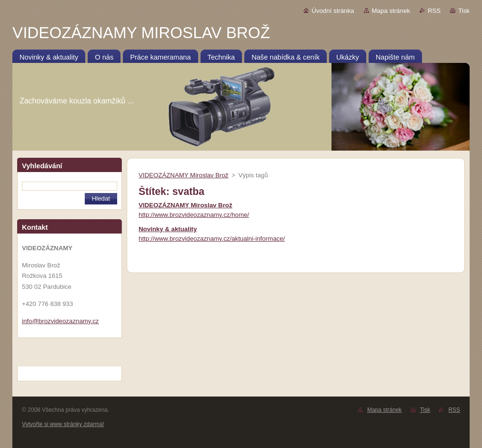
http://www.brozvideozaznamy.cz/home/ (194, 215)
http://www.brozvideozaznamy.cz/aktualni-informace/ (212, 239)
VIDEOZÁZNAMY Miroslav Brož (183, 175)
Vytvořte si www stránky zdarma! (63, 424)
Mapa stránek (391, 11)
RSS (434, 11)
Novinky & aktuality (168, 229)
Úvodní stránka (333, 11)
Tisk (464, 11)
